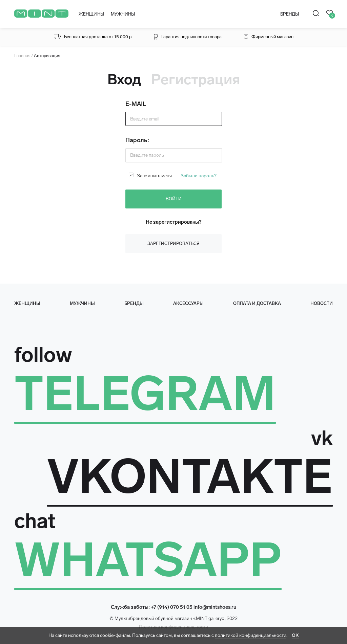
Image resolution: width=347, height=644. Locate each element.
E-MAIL (136, 104)
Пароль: (137, 140)
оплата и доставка (257, 303)
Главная (22, 56)
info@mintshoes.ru (215, 607)
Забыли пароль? (199, 176)
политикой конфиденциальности (251, 635)
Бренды (134, 303)
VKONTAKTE (190, 476)
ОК (295, 635)
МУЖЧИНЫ (123, 14)
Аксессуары (188, 303)
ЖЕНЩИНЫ (91, 14)
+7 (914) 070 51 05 (172, 607)
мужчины (82, 303)
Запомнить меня (154, 176)
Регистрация (196, 80)
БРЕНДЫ (290, 14)
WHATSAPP (148, 560)
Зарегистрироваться (173, 243)
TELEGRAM (145, 394)
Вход (124, 80)
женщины (27, 303)
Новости (322, 303)
